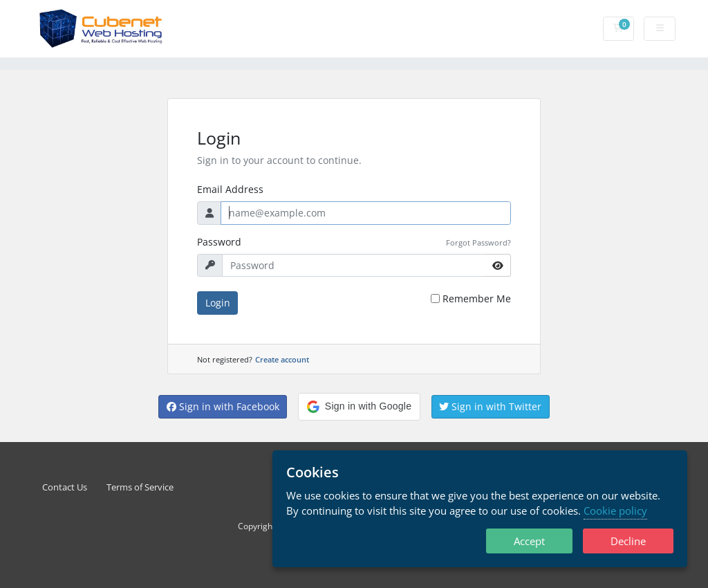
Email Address (230, 189)
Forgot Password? (478, 242)
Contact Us (65, 487)
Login (218, 303)
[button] (359, 407)
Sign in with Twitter (490, 406)
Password (219, 242)
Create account (282, 359)
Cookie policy (615, 511)
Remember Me (477, 298)
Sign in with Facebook (223, 406)
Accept (529, 541)
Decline (628, 541)
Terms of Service (140, 487)
